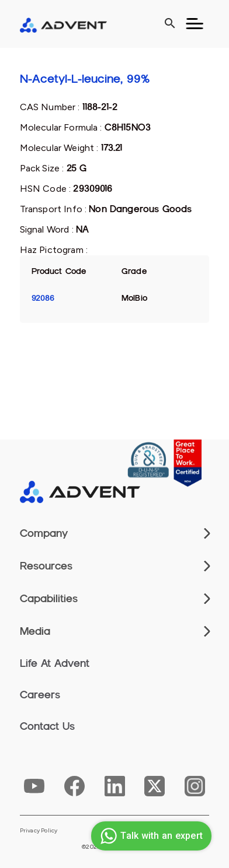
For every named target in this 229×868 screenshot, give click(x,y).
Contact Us (47, 726)
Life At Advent (55, 663)
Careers (40, 695)
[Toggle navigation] (195, 24)
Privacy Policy (39, 831)
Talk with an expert (150, 836)
